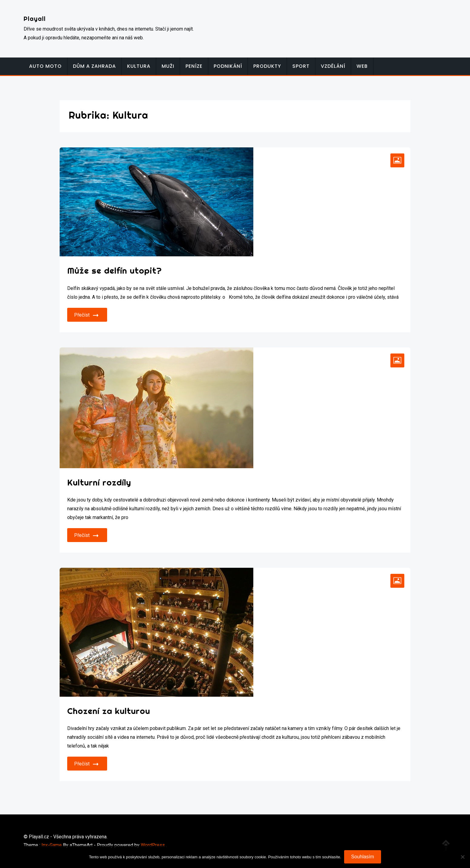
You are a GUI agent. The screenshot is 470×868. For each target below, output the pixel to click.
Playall (35, 19)
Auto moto (45, 66)
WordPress (153, 845)
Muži (168, 66)
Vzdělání (333, 66)
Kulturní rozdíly (99, 482)
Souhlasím (363, 857)
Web (362, 66)
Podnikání (228, 66)
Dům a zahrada (94, 66)
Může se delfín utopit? (115, 270)
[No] (462, 857)
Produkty (267, 66)
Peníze (194, 66)
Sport (301, 66)
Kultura (139, 66)
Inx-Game (52, 845)
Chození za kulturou (109, 711)
